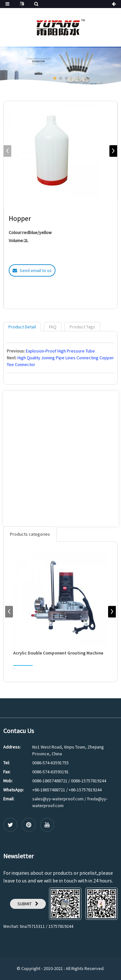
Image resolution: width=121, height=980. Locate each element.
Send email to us (36, 270)
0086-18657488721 (50, 781)
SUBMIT (25, 904)
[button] (55, 78)
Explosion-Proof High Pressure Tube (60, 351)
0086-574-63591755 (50, 763)
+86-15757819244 (85, 790)
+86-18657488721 (49, 790)
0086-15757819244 (89, 781)
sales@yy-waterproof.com (58, 799)
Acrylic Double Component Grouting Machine (58, 653)
